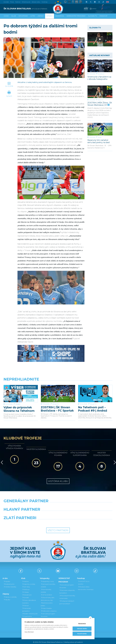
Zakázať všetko (82, 629)
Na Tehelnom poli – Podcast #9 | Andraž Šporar (93, 406)
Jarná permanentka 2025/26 (48, 583)
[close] (90, 618)
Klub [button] (14, 16)
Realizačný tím (9, 581)
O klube (25, 589)
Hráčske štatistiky (10, 584)
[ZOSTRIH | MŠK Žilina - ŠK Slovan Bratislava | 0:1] (100, 92)
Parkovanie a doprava (49, 608)
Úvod (6, 16)
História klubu (58, 478)
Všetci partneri (58, 527)
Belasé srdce (36, 2)
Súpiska (7, 579)
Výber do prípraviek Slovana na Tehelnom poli (19, 406)
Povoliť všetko (82, 634)
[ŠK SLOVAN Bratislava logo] (58, 7)
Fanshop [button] (103, 16)
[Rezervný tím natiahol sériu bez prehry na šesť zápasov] (100, 129)
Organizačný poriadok (27, 615)
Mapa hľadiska (46, 605)
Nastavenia (82, 624)
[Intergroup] (44, 520)
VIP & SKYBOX (46, 592)
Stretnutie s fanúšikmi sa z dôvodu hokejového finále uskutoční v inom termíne (99, 78)
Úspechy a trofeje (29, 581)
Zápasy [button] (41, 16)
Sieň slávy (26, 584)
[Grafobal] (44, 511)
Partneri (25, 603)
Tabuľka (7, 597)
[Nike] (58, 503)
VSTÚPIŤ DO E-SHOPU (84, 580)
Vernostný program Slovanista (48, 612)
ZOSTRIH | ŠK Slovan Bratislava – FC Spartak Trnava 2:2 (57, 406)
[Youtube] (95, 2)
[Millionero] (72, 511)
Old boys (26, 587)
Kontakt (25, 595)
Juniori (100, 137)
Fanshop (45, 2)
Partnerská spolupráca (26, 607)
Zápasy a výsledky (10, 594)
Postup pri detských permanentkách (67, 599)
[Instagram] (99, 2)
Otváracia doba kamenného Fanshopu (86, 585)
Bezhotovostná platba (47, 601)
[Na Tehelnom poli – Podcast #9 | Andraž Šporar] (95, 392)
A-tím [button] (33, 16)
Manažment (27, 592)
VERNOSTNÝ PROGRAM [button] (76, 16)
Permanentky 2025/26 (46, 588)
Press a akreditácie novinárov (29, 599)
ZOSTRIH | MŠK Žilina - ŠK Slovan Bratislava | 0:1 (100, 104)
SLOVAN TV (92, 16)
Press (12, 2)
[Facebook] (86, 2)
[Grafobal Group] (72, 520)
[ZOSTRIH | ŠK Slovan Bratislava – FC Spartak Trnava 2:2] (58, 392)
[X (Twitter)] (91, 2)
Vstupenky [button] (23, 16)
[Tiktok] (103, 2)
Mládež (18, 401)
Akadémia (60, 16)
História (25, 579)
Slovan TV (100, 100)
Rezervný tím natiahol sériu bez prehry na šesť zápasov (99, 141)
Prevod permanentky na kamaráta (67, 594)
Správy (50, 16)
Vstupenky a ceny (47, 579)
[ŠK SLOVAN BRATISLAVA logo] (30, 9)
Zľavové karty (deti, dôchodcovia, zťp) (48, 596)
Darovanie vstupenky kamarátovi (48, 618)
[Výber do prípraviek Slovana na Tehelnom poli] (21, 392)
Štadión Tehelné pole (30, 611)
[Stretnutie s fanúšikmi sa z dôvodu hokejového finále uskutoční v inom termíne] (100, 66)
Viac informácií (29, 632)
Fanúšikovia (101, 74)
